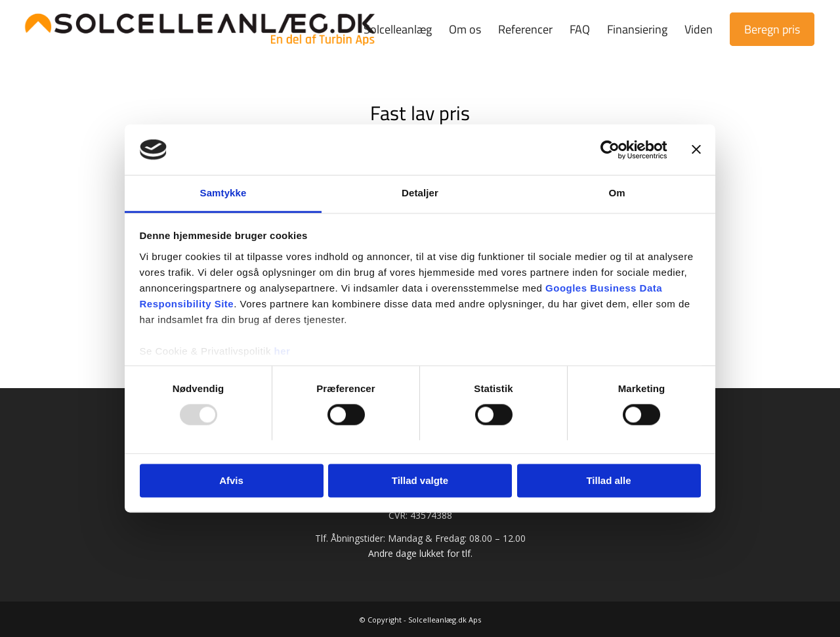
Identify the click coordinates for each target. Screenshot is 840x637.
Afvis (231, 480)
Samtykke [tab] (223, 193)
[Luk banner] (696, 150)
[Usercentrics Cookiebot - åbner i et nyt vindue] (610, 150)
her (283, 351)
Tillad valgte (420, 480)
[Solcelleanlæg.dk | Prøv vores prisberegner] (200, 30)
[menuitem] (398, 30)
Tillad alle (608, 480)
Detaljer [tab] (420, 193)
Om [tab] (617, 193)
